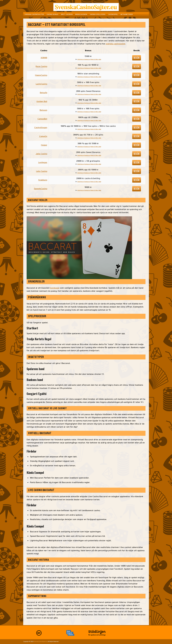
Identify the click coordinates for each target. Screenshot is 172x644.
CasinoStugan (41, 128)
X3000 (44, 58)
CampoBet (42, 119)
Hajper (44, 145)
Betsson (43, 110)
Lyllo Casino (42, 171)
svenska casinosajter (116, 44)
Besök (137, 58)
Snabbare (43, 180)
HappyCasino (41, 75)
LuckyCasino (41, 84)
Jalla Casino (41, 154)
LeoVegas (43, 162)
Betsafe (44, 93)
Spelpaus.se (87, 59)
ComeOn (43, 136)
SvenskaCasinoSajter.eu (41, 642)
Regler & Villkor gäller (96, 59)
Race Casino (41, 66)
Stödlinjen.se (81, 59)
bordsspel (55, 288)
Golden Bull (42, 101)
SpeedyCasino (41, 189)
